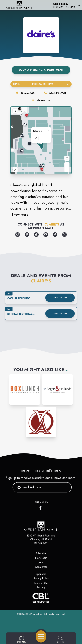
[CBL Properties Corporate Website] (41, 598)
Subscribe (41, 553)
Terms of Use (41, 583)
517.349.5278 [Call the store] (58, 93)
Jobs (41, 562)
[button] (66, 5)
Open (41, 84)
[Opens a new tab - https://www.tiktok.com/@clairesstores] (36, 235)
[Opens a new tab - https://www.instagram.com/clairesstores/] (18, 235)
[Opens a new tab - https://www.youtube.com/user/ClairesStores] (46, 235)
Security (41, 587)
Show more (20, 215)
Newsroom (41, 558)
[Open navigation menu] (41, 636)
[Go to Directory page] (22, 639)
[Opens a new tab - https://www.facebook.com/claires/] (55, 235)
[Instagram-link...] (25, 389)
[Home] (21, 5)
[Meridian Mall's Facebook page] (41, 507)
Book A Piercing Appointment (41, 70)
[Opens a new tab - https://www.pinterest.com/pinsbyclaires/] (27, 235)
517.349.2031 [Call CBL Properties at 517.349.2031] (41, 543)
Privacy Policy (41, 578)
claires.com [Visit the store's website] (44, 100)
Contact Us (41, 567)
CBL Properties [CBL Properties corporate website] (34, 614)
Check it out (60, 298)
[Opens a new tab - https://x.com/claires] (64, 235)
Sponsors (41, 574)
